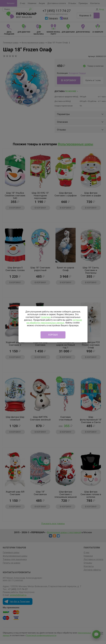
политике (46, 317)
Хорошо (53, 335)
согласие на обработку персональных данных (54, 321)
